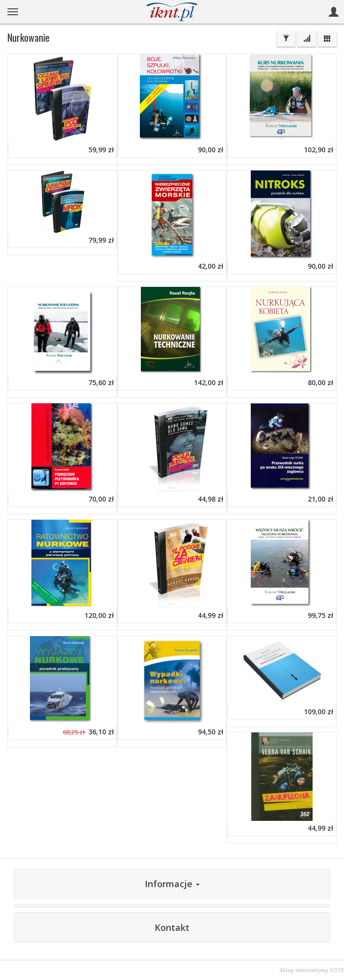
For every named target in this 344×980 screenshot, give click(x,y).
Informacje (172, 884)
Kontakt (172, 927)
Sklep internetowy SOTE (312, 970)
